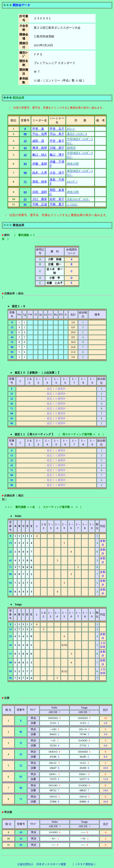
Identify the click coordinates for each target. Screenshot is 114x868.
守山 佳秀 (39, 134)
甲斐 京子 (57, 129)
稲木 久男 (39, 173)
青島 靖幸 (39, 182)
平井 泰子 (57, 141)
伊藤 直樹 (39, 164)
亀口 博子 (57, 155)
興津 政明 (39, 148)
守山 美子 (57, 134)
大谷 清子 (57, 173)
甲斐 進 (38, 129)
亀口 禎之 (39, 155)
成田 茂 (38, 141)
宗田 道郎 (39, 192)
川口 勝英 (39, 199)
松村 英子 (57, 199)
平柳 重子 (57, 204)
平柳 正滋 (39, 204)
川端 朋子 (57, 148)
